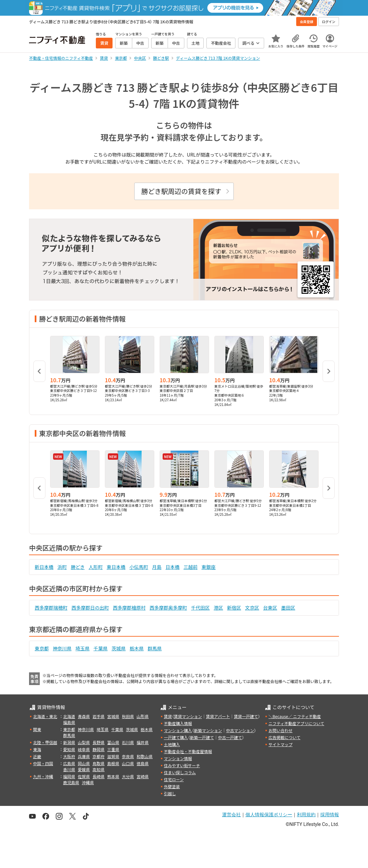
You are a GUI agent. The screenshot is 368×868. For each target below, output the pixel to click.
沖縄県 (88, 782)
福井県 (143, 742)
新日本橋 (44, 567)
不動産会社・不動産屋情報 (188, 751)
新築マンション (208, 730)
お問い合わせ (281, 730)
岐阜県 (84, 749)
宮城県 (113, 716)
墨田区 (288, 608)
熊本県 (113, 776)
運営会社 (231, 815)
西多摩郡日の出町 (90, 608)
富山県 (113, 742)
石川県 (128, 742)
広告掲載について (285, 737)
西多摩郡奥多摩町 (168, 608)
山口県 (128, 763)
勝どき (78, 567)
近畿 (37, 756)
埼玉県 (82, 648)
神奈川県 (62, 648)
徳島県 (143, 763)
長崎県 (99, 776)
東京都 (42, 648)
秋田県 (128, 716)
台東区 (270, 608)
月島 (157, 567)
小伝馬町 (139, 567)
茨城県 (119, 648)
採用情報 (330, 815)
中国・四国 (43, 763)
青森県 (84, 716)
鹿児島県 (71, 782)
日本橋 (173, 567)
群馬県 (155, 648)
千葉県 (101, 648)
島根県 (113, 763)
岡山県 (84, 763)
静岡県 (99, 749)
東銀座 (209, 567)
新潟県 (69, 742)
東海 (37, 749)
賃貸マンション (188, 716)
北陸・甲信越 (45, 742)
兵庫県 (84, 756)
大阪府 (69, 756)
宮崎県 (143, 776)
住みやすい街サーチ (182, 765)
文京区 (252, 608)
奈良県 (128, 756)
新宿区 (234, 608)
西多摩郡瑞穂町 (51, 608)
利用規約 (306, 815)
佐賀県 (84, 776)
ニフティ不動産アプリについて (296, 723)
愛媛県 (84, 769)
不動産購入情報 (178, 723)
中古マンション (240, 730)
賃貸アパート (218, 716)
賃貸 (168, 716)
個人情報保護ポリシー (269, 815)
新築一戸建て (202, 737)
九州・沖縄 (43, 776)
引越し (170, 793)
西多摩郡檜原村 (129, 608)
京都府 (99, 756)
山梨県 (84, 742)
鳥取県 (99, 763)
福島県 (69, 722)
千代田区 (200, 608)
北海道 (69, 716)
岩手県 (99, 716)
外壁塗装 (172, 786)
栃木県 (137, 648)
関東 (37, 729)
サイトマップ (281, 744)
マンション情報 (178, 758)
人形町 (96, 567)
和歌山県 (145, 756)
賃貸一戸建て (246, 716)
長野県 (99, 742)
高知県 (99, 769)
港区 (218, 608)
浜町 (62, 567)
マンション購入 (178, 730)
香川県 (69, 769)
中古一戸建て (230, 737)
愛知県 (69, 749)
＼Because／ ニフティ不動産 (295, 716)
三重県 (113, 749)
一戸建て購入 (176, 737)
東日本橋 (116, 567)
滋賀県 (113, 756)
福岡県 (69, 776)
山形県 (143, 716)
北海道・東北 (45, 716)
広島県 (69, 763)
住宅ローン (174, 779)
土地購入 (172, 744)
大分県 (128, 776)
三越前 (191, 567)
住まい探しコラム (180, 772)
